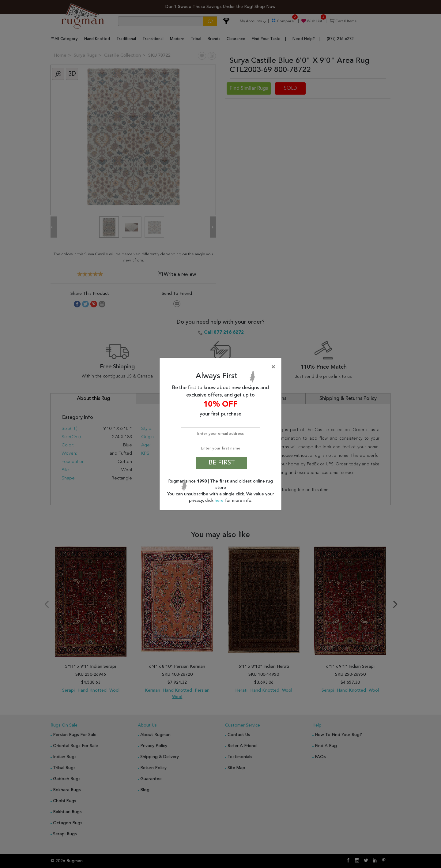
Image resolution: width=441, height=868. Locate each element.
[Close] (222, 367)
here (220, 501)
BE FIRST (222, 463)
